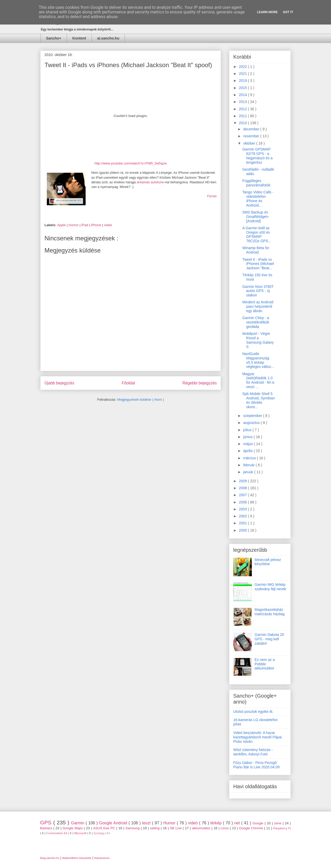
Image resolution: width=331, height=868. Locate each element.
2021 (243, 74)
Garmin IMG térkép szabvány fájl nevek (270, 587)
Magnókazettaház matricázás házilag (270, 612)
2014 (243, 95)
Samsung (133, 828)
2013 (243, 102)
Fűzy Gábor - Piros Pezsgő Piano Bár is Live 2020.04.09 (256, 765)
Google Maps (73, 828)
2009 (243, 481)
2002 (243, 516)
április (248, 451)
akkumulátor (202, 828)
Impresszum (102, 858)
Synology (100, 833)
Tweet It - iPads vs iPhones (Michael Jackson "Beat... (258, 264)
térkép (217, 823)
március (250, 458)
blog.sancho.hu (50, 858)
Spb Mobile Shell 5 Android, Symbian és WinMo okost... (259, 400)
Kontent (79, 38)
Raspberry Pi (282, 828)
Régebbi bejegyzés (200, 383)
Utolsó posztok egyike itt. (253, 712)
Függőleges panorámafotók (256, 183)
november (252, 136)
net (238, 823)
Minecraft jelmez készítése (268, 562)
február (249, 465)
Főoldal (128, 383)
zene (278, 823)
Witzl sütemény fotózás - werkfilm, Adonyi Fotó (253, 752)
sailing (155, 828)
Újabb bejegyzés (59, 383)
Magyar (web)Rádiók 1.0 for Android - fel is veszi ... (258, 380)
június (248, 437)
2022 (243, 67)
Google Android (114, 823)
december (252, 129)
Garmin (78, 823)
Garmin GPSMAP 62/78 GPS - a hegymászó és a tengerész (257, 156)
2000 (243, 530)
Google (258, 823)
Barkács (47, 828)
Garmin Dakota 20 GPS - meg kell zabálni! (269, 639)
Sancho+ (54, 38)
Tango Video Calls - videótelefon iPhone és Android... (258, 199)
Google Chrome (251, 828)
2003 (243, 509)
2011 (243, 116)
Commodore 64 (57, 833)
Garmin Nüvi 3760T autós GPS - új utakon (258, 291)
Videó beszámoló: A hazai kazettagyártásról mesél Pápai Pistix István (258, 737)
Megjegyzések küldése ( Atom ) (141, 400)
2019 (243, 81)
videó (108, 225)
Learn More (267, 12)
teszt (147, 823)
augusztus (252, 423)
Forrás (212, 196)
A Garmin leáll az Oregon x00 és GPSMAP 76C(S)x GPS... (257, 234)
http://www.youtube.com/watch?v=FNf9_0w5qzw (130, 163)
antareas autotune (150, 182)
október (250, 143)
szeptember (253, 416)
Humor (74, 225)
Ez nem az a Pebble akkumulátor (265, 664)
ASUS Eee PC (105, 828)
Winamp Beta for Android (256, 250)
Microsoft (81, 833)
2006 (243, 502)
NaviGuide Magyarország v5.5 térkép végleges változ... (258, 360)
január (249, 472)
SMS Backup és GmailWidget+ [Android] (256, 217)
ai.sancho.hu (108, 38)
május (248, 444)
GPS (47, 822)
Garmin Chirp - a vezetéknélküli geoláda (256, 322)
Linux (225, 828)
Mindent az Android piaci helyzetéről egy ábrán (258, 306)
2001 (243, 523)
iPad (85, 225)
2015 (243, 88)
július (248, 430)
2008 (243, 488)
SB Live (176, 828)
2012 (243, 109)
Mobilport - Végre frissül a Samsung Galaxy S (258, 340)
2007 (243, 495)
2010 (243, 123)
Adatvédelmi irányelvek (77, 858)
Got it (288, 12)
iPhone (96, 225)
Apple (62, 225)
